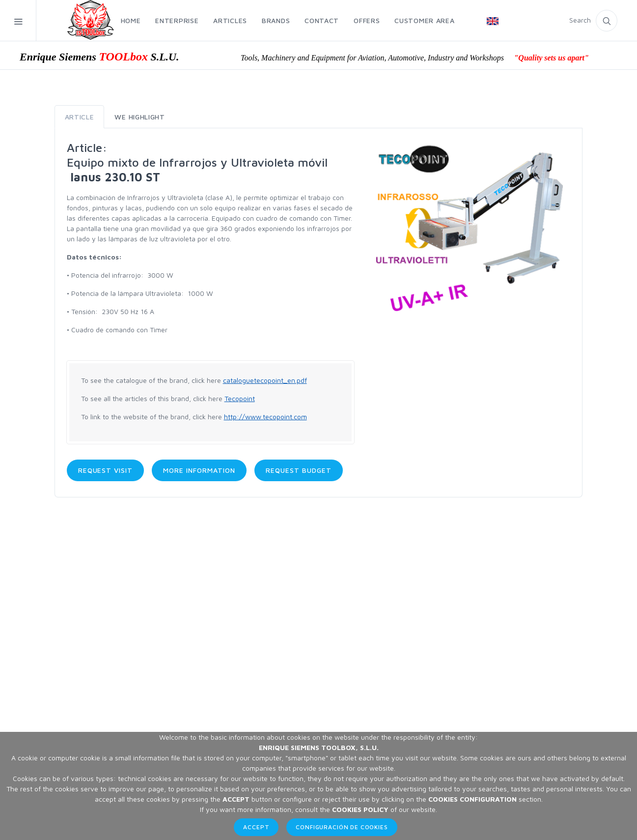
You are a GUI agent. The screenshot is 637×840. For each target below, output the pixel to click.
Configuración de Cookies (342, 827)
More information (199, 470)
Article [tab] (80, 117)
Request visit (106, 470)
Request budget (299, 470)
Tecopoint (240, 398)
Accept (256, 827)
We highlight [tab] (139, 117)
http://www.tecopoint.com (265, 417)
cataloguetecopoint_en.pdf (265, 380)
